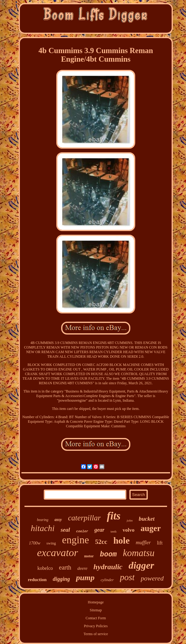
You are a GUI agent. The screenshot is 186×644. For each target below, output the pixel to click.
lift (160, 543)
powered (152, 578)
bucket (147, 519)
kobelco (45, 568)
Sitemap (96, 610)
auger (151, 528)
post (127, 577)
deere (82, 568)
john (130, 520)
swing (51, 543)
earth (65, 567)
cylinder (107, 580)
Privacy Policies (96, 626)
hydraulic (108, 567)
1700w (34, 543)
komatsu (139, 553)
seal (65, 530)
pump (85, 578)
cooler (82, 531)
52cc (101, 542)
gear (99, 530)
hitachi (43, 528)
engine (76, 540)
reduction (37, 580)
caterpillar (84, 518)
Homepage (96, 602)
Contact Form (96, 618)
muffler (143, 543)
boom (108, 555)
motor (89, 556)
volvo (129, 530)
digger (141, 565)
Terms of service (96, 634)
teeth (113, 532)
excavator (58, 553)
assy (58, 520)
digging (61, 579)
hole (121, 540)
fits (114, 516)
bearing (43, 520)
